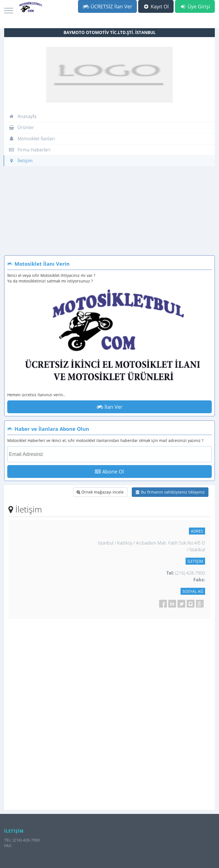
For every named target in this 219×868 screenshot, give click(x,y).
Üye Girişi (195, 6)
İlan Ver (110, 407)
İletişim (21, 161)
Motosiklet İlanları (32, 139)
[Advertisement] (110, 214)
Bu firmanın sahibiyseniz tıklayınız (170, 492)
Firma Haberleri (30, 150)
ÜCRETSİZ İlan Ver (107, 6)
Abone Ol (110, 472)
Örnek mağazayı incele (100, 492)
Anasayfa (23, 116)
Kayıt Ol (156, 6)
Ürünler (21, 127)
